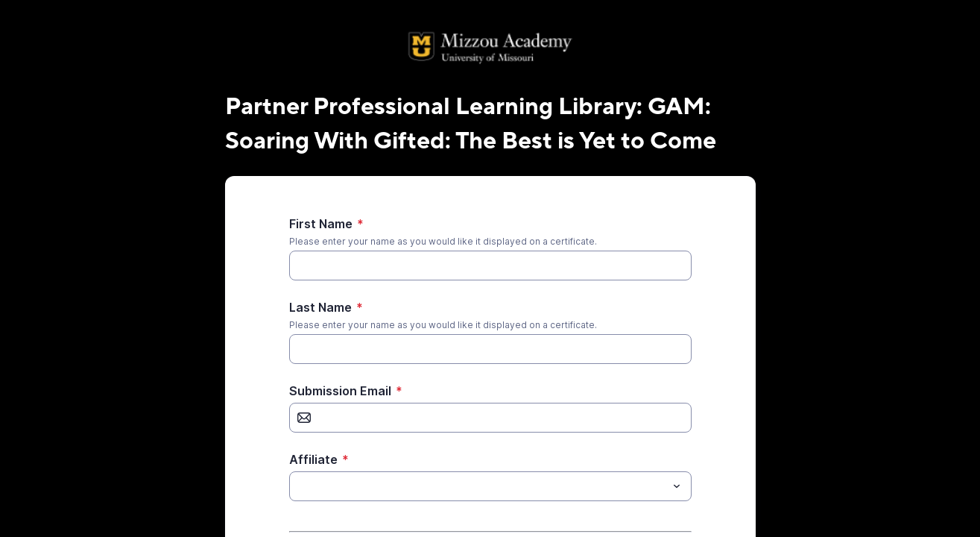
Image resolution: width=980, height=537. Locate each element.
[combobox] (490, 486)
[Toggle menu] (677, 486)
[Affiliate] (478, 486)
